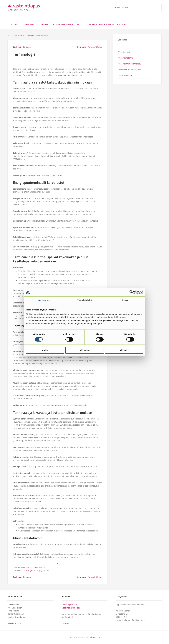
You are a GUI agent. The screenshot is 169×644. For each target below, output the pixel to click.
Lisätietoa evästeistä (71, 608)
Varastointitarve (126, 58)
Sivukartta (66, 623)
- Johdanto (22, 47)
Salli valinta (85, 350)
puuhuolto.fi (67, 617)
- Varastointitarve (90, 47)
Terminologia (124, 52)
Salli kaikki (124, 350)
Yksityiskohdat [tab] (84, 300)
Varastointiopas (24, 6)
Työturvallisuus (125, 76)
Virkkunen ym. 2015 (30, 570)
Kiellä (45, 350)
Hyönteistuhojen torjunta (130, 70)
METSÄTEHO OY (93, 637)
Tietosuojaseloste (69, 605)
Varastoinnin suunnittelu (130, 64)
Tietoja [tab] (125, 300)
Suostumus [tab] (44, 300)
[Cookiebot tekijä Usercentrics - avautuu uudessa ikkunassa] (131, 292)
